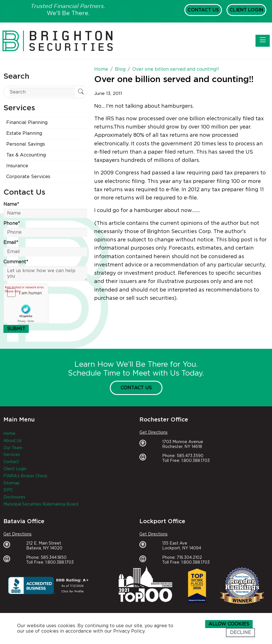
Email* (11, 242)
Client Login (246, 10)
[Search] (42, 92)
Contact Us (203, 10)
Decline (240, 633)
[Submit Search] (81, 92)
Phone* (12, 223)
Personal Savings (26, 144)
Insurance (17, 166)
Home (9, 434)
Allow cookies (229, 624)
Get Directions (153, 433)
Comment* (16, 262)
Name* (11, 204)
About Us (13, 441)
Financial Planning (27, 123)
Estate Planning (24, 133)
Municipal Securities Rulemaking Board (41, 504)
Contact (11, 462)
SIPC (8, 490)
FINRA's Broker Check (25, 476)
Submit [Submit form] (16, 329)
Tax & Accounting (26, 155)
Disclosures (14, 497)
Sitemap (12, 483)
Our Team (13, 448)
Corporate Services (28, 177)
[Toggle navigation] (263, 41)
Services (12, 455)
